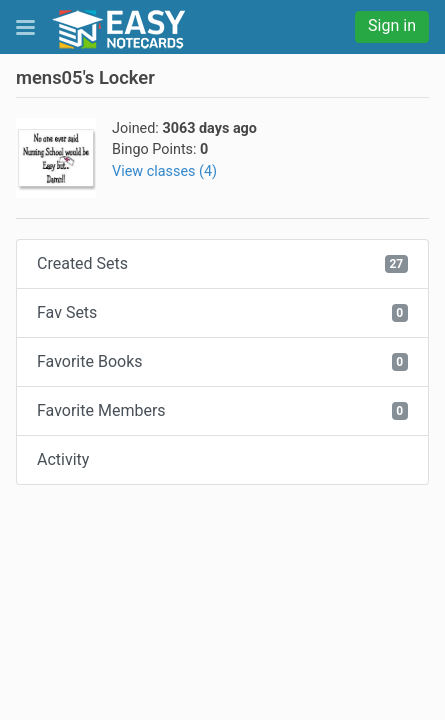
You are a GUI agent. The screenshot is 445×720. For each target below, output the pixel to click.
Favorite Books (222, 361)
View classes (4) (164, 171)
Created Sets (222, 263)
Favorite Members (222, 410)
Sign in (392, 25)
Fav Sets (222, 312)
